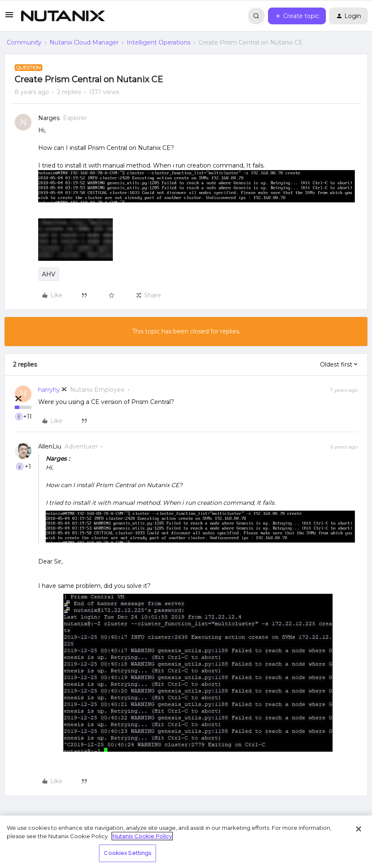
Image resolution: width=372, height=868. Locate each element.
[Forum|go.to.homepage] (63, 16)
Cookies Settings (127, 853)
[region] (186, 842)
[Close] (359, 829)
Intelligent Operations (159, 42)
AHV (49, 274)
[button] (9, 18)
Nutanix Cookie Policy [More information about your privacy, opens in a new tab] (142, 836)
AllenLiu (50, 446)
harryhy (49, 390)
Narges (49, 118)
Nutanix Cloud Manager (84, 42)
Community (24, 42)
